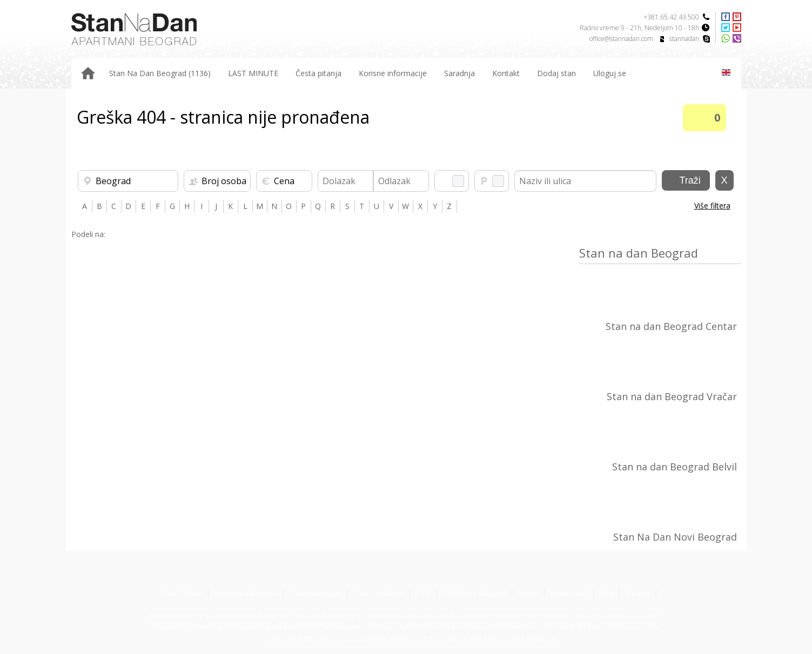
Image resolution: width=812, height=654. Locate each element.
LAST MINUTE (253, 73)
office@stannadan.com (621, 39)
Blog (606, 594)
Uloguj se (610, 73)
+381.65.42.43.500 (671, 17)
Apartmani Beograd (246, 594)
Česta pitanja (318, 73)
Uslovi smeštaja (378, 594)
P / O (423, 594)
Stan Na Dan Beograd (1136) (160, 73)
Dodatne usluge (315, 594)
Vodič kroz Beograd (474, 594)
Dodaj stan (556, 73)
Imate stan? (569, 594)
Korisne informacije (393, 73)
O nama (637, 594)
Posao (528, 594)
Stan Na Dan (182, 594)
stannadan (684, 39)
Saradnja (459, 73)
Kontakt (506, 73)
